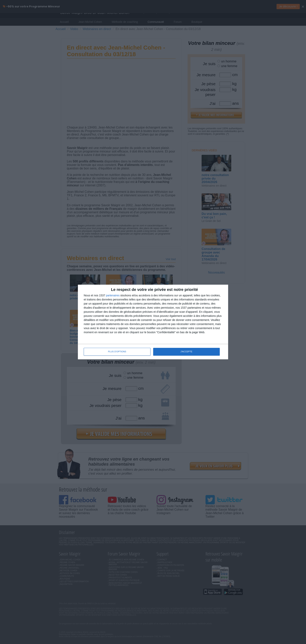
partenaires (113, 296)
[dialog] (153, 322)
